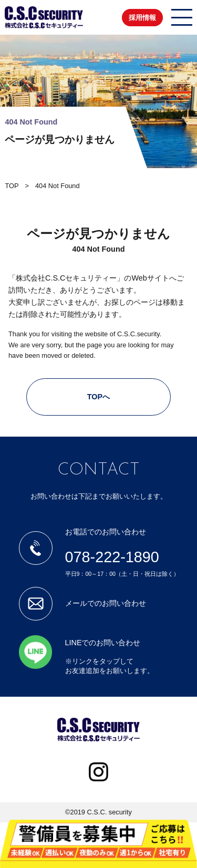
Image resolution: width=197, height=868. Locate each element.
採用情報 (142, 18)
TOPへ (98, 397)
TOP (12, 186)
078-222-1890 (112, 557)
